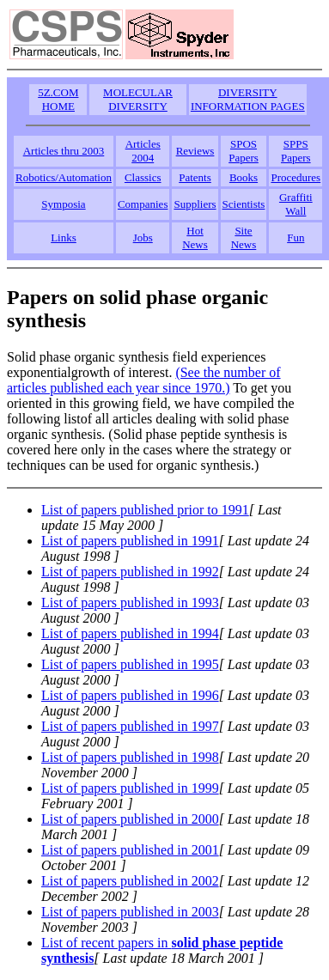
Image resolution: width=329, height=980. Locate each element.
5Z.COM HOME (58, 99)
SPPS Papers (296, 151)
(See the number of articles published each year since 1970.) (144, 380)
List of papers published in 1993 (130, 603)
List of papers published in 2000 (130, 819)
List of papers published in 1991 (130, 541)
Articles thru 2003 (64, 151)
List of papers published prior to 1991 (145, 510)
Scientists (244, 204)
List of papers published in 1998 (130, 757)
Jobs (143, 237)
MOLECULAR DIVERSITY (138, 99)
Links (64, 237)
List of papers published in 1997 (130, 726)
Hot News (195, 237)
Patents (195, 177)
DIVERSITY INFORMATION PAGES (248, 99)
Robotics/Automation (64, 177)
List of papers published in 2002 (130, 881)
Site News (244, 237)
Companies (143, 204)
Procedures (295, 177)
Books (244, 177)
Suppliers (195, 204)
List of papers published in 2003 (130, 912)
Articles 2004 (143, 151)
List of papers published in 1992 (130, 572)
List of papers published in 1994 (130, 633)
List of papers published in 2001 (130, 850)
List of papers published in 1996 (130, 695)
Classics (143, 177)
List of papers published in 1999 (130, 788)
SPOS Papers (244, 151)
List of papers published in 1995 (130, 664)
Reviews (195, 151)
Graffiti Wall (296, 204)
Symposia (63, 204)
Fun (295, 237)
